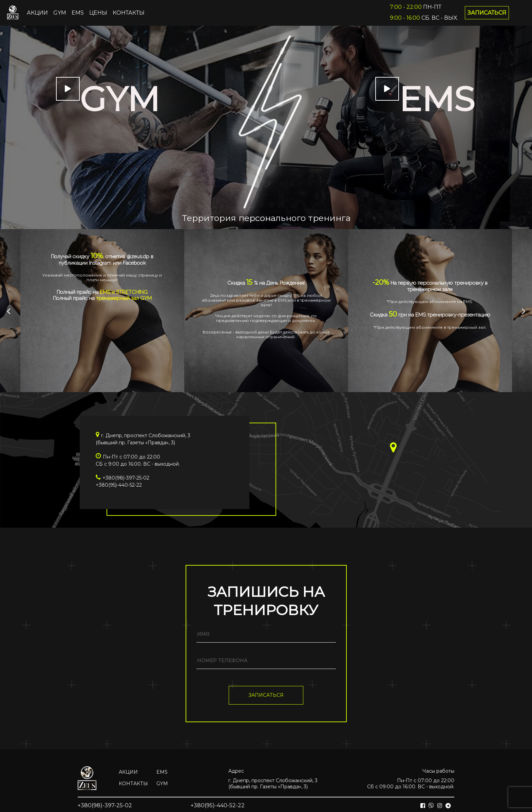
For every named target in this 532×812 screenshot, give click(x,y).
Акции (37, 13)
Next (524, 311)
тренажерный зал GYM (124, 298)
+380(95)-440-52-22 (119, 485)
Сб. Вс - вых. (424, 18)
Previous (8, 311)
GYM (60, 13)
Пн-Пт (416, 7)
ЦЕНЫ (98, 13)
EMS (78, 13)
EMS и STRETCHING (124, 292)
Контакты (129, 13)
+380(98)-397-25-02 (126, 478)
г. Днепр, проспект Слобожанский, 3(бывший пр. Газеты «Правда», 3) (273, 784)
